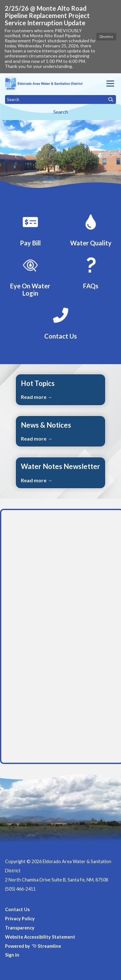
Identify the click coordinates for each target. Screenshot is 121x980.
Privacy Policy (20, 919)
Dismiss (106, 36)
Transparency (20, 928)
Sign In (12, 955)
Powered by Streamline (33, 946)
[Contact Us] (61, 322)
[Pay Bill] (30, 229)
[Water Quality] (91, 229)
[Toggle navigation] (110, 84)
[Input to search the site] (61, 99)
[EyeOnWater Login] (30, 276)
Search (61, 112)
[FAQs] (91, 272)
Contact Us (17, 909)
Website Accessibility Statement (40, 937)
